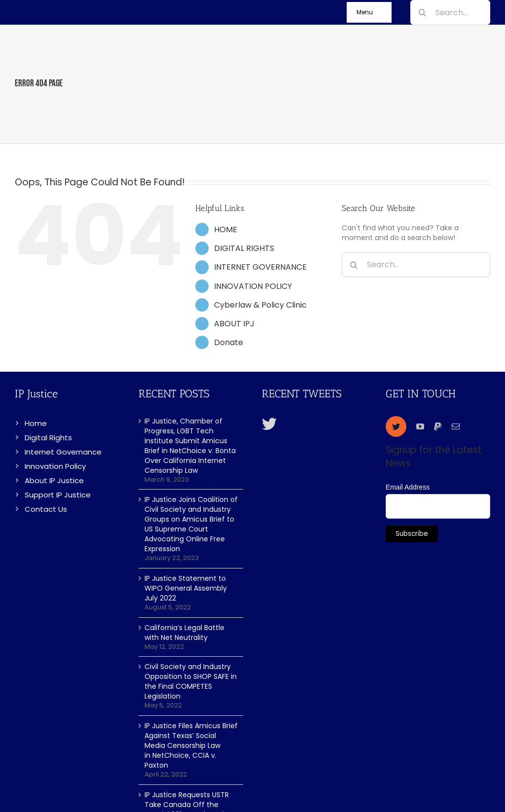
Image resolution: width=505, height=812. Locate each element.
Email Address (408, 487)
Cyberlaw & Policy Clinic (260, 305)
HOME (226, 229)
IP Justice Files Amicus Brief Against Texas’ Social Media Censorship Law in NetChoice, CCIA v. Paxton (191, 745)
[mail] (456, 426)
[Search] (423, 12)
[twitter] (396, 426)
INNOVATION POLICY (253, 286)
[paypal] (438, 426)
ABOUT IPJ (234, 324)
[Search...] (450, 12)
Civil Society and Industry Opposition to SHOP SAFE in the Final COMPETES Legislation (191, 681)
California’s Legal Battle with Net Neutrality (184, 633)
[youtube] (420, 426)
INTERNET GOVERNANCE (260, 267)
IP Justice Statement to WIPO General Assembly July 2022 (186, 588)
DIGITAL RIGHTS (244, 248)
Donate (229, 342)
